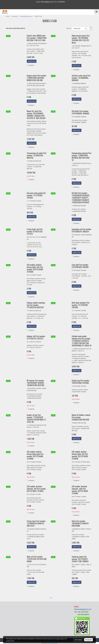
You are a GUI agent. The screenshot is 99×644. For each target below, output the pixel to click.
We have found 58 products (16, 28)
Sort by (69, 28)
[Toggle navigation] (96, 12)
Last (51, 598)
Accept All (89, 640)
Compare (31, 65)
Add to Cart (32, 61)
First (48, 598)
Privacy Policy (60, 639)
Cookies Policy (10, 641)
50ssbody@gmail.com (83, 609)
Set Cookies (78, 640)
